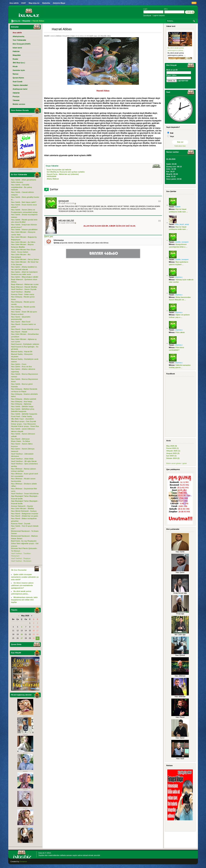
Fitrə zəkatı (180, 332)
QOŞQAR (64, 201)
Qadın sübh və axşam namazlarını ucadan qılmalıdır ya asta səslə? (25, 577)
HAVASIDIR (52, 176)
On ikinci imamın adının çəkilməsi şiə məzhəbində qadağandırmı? (22, 585)
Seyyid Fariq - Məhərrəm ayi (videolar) (63, 174)
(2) (99, 36)
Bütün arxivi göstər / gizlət (177, 463)
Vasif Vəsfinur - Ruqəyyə (21, 558)
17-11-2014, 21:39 (82, 36)
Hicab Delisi (66, 221)
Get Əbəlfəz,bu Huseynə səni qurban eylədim (66, 172)
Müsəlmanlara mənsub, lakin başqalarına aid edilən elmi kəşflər (24, 600)
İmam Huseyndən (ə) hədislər (59, 170)
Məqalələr (66, 36)
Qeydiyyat (147, 15)
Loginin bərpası (159, 15)
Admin (53, 36)
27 (22, 638)
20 (22, 634)
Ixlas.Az (42, 853)
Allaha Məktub (53, 179)
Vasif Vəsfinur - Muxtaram (21, 561)
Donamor (23, 861)
